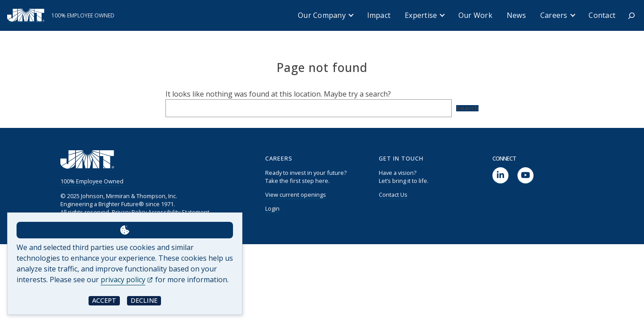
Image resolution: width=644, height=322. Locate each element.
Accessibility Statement (179, 212)
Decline (144, 300)
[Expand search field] (631, 16)
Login (272, 208)
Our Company (322, 15)
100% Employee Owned (92, 181)
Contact (602, 15)
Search (467, 108)
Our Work (475, 15)
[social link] (500, 176)
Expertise (421, 15)
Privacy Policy (129, 212)
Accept (104, 300)
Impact (379, 15)
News (516, 15)
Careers (554, 15)
